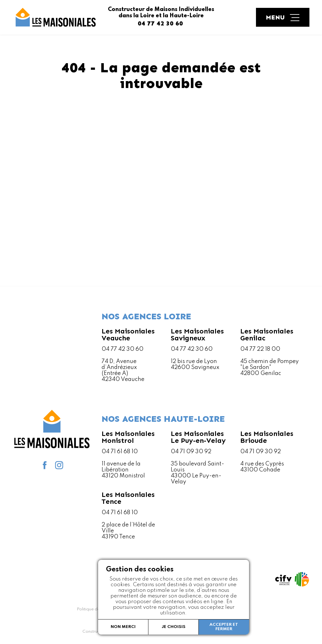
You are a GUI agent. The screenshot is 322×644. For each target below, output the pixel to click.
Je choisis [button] (174, 627)
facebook (45, 465)
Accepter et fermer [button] (224, 627)
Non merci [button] (123, 627)
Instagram (59, 465)
